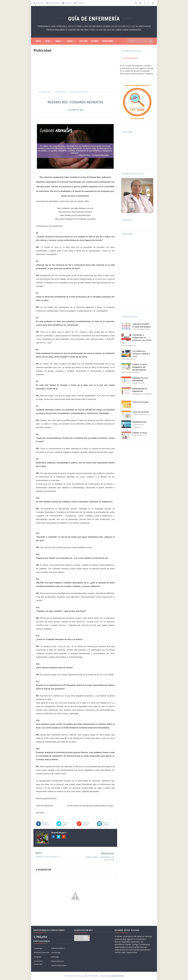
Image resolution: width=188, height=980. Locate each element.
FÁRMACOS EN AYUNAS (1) (47, 857)
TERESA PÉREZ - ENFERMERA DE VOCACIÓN (100, 859)
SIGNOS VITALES (140, 433)
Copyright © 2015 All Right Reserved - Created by (94, 976)
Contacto (67, 3)
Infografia (38, 957)
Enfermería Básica (58, 948)
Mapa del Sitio (53, 3)
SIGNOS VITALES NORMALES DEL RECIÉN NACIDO (140, 367)
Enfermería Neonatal (42, 953)
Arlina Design (117, 976)
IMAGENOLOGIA (139, 422)
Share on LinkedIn (106, 824)
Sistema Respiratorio (59, 965)
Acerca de (38, 3)
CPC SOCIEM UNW (130, 58)
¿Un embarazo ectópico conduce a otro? (141, 354)
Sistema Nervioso (58, 961)
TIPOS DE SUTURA (140, 402)
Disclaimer (79, 3)
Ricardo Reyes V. (59, 833)
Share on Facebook (46, 824)
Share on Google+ (86, 824)
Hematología (56, 953)
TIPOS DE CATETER (140, 412)
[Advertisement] (75, 71)
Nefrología (55, 957)
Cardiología (38, 948)
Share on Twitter (66, 824)
